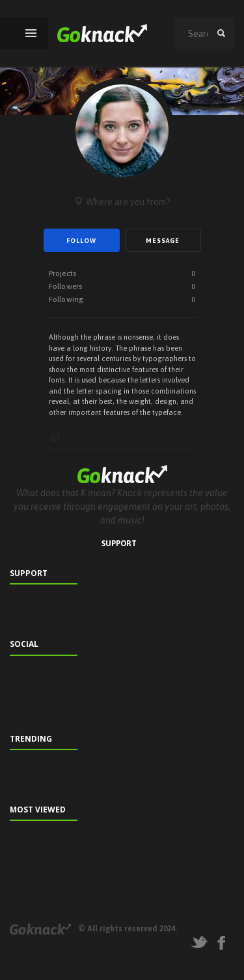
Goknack (40, 929)
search (221, 33)
